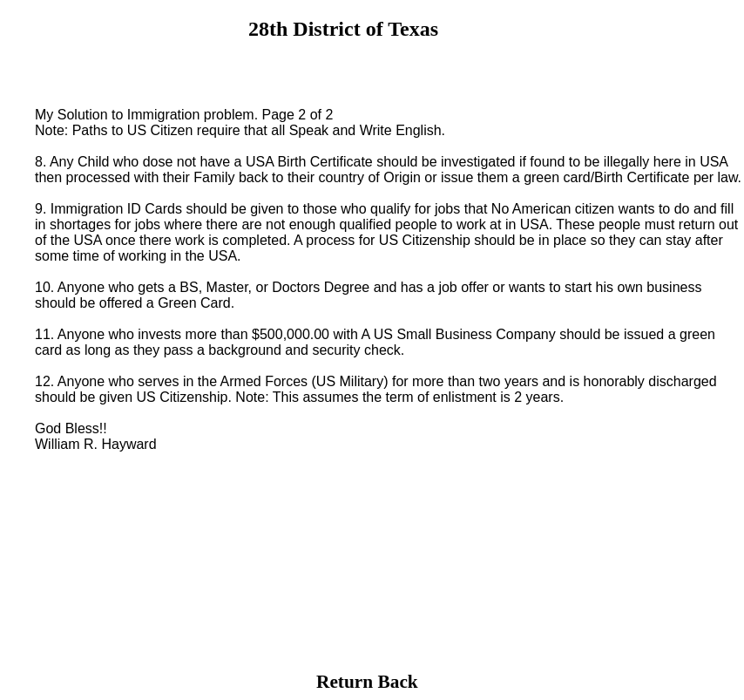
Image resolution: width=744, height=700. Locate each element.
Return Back (367, 682)
